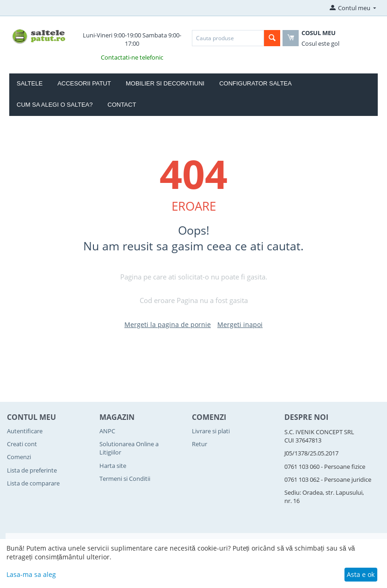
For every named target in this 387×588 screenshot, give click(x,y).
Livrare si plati (211, 431)
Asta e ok (361, 574)
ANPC (107, 431)
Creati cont (22, 444)
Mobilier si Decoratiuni (165, 83)
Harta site (113, 466)
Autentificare (25, 431)
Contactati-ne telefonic (132, 57)
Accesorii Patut (84, 83)
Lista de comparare (33, 483)
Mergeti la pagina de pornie (168, 324)
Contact (122, 105)
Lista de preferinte (32, 470)
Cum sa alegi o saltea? (55, 105)
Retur (200, 444)
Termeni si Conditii (125, 479)
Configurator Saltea (255, 83)
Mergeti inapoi (240, 324)
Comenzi (19, 457)
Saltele (30, 83)
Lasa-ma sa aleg (31, 574)
